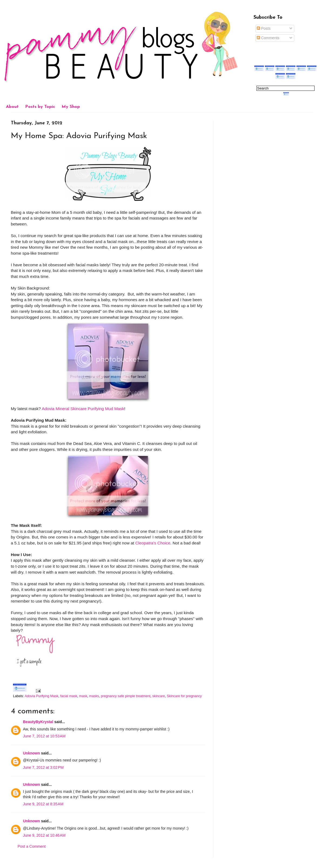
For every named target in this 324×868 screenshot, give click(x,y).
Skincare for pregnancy (184, 696)
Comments (268, 38)
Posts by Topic (40, 107)
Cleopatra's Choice (153, 543)
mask (83, 696)
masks (94, 696)
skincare (159, 696)
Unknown (31, 753)
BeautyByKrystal (38, 722)
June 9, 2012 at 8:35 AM (43, 804)
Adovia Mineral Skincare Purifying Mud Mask (83, 409)
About (12, 107)
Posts (264, 28)
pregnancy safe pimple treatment (126, 696)
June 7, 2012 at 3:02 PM (43, 767)
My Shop (71, 107)
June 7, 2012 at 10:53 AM (44, 736)
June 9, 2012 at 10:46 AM (44, 835)
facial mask (69, 696)
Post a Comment (32, 846)
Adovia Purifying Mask (41, 696)
